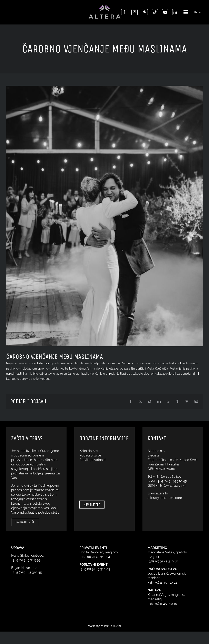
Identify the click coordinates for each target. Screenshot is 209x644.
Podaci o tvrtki (90, 455)
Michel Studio (111, 626)
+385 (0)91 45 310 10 (162, 604)
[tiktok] (155, 12)
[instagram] (135, 12)
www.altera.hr (158, 493)
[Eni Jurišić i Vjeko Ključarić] (104, 216)
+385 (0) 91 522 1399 (171, 486)
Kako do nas (89, 451)
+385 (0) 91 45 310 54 (95, 557)
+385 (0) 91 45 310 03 (95, 569)
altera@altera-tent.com (165, 498)
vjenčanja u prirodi (102, 374)
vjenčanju (102, 369)
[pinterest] (145, 12)
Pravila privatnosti (93, 460)
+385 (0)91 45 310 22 (162, 582)
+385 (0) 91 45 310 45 (171, 481)
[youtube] (165, 12)
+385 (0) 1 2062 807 (167, 477)
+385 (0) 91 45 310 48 (163, 561)
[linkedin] (175, 12)
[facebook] (124, 12)
